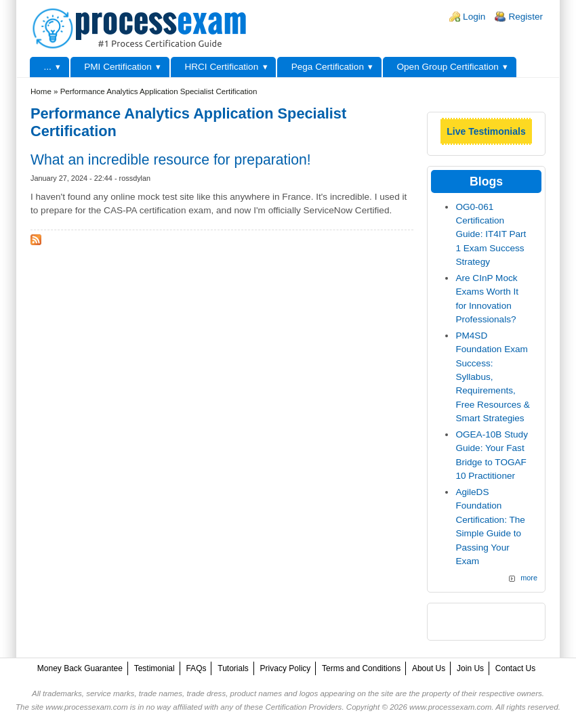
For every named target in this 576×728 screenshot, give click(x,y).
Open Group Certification (447, 67)
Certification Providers (303, 707)
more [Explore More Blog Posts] (529, 578)
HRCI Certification (221, 67)
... (47, 67)
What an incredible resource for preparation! (171, 159)
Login (474, 17)
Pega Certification (328, 67)
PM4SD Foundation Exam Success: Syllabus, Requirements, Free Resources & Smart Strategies (493, 377)
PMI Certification (118, 67)
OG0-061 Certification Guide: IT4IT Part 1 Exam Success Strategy (491, 235)
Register (526, 17)
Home (41, 91)
